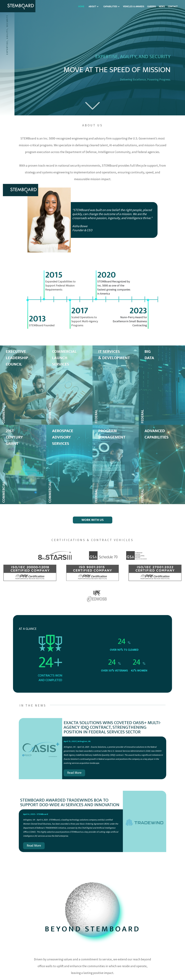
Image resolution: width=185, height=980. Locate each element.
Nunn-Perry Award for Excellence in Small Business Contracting (130, 321)
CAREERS (152, 6)
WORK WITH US (93, 520)
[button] (93, 6)
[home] (18, 6)
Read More (74, 773)
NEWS (162, 6)
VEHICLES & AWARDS (134, 6)
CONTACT (173, 6)
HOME (81, 6)
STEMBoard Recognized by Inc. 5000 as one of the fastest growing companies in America (114, 287)
